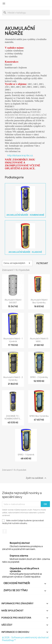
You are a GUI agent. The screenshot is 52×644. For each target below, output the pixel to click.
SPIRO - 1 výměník (26, 455)
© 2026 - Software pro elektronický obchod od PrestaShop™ (25, 639)
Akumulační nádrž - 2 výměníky (13, 379)
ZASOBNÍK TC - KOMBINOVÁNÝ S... (13, 417)
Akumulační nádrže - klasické (25, 252)
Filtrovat (42, 263)
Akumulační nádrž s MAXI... (39, 340)
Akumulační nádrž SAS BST (13, 301)
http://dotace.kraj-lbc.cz (21, 155)
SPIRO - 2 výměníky (39, 377)
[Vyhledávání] (26, 13)
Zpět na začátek (36, 478)
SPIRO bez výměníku (39, 416)
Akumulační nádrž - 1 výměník (13, 340)
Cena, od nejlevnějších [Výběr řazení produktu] (17, 263)
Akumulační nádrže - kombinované (25, 215)
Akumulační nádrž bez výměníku (39, 301)
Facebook (5, 531)
